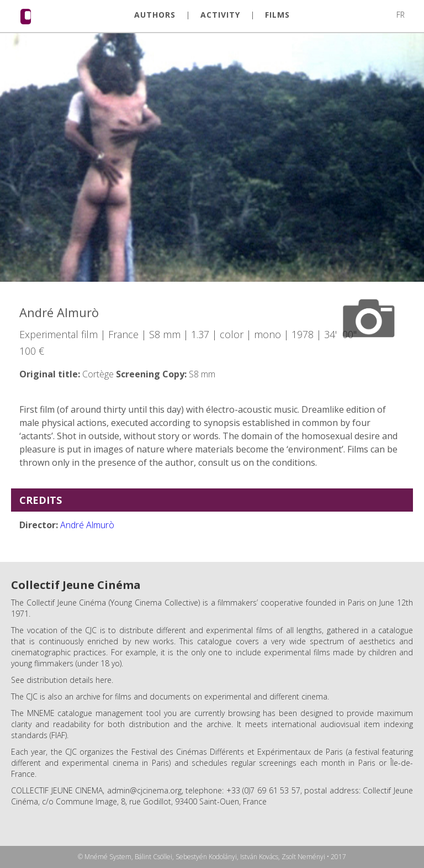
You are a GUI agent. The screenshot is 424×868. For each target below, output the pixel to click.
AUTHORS (155, 15)
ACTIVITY (220, 15)
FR (401, 15)
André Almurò (87, 525)
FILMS (277, 15)
